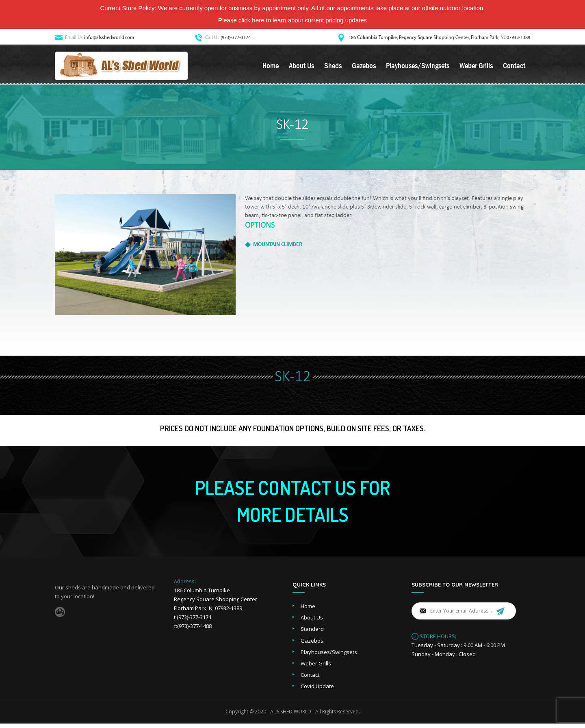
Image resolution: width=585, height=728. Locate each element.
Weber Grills (476, 67)
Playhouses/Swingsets (418, 67)
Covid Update (317, 691)
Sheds (333, 67)
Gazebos (364, 67)
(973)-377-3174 (236, 38)
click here (251, 20)
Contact (514, 67)
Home (271, 67)
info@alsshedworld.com (109, 38)
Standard (312, 633)
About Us (301, 67)
